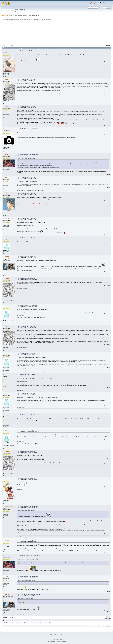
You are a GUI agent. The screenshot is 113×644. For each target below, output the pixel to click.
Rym (6, 178)
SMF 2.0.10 (51, 635)
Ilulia (6, 305)
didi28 (6, 577)
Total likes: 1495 (6, 169)
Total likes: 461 (6, 148)
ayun (6, 478)
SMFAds (54, 636)
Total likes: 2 (5, 185)
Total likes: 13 (6, 252)
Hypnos (7, 256)
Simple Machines (62, 635)
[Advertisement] (48, 32)
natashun (7, 238)
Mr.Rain (7, 278)
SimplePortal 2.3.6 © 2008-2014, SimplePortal (57, 638)
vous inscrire (24, 8)
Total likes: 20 (6, 102)
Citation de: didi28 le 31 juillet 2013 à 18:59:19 (26, 599)
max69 (6, 107)
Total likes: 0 (5, 584)
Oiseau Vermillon (9, 51)
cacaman (7, 129)
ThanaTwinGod (9, 219)
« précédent (105, 44)
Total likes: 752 (6, 272)
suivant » (109, 44)
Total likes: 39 (6, 516)
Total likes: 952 (6, 75)
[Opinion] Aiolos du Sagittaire (27, 51)
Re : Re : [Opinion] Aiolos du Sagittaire (29, 129)
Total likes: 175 (6, 385)
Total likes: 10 (6, 548)
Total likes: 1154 (6, 212)
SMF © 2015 (56, 635)
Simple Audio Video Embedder (57, 637)
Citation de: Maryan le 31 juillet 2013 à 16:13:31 (26, 581)
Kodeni (7, 194)
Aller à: (86, 626)
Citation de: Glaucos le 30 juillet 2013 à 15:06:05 (26, 159)
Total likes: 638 (6, 114)
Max (6, 375)
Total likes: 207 (6, 299)
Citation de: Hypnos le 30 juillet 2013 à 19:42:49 (26, 510)
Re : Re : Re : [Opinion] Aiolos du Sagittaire (30, 556)
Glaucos (7, 80)
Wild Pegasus (8, 155)
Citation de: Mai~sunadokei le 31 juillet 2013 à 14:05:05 (28, 560)
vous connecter (16, 8)
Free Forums (59, 636)
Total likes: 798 (6, 319)
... (8, 46)
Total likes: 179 (6, 226)
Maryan (7, 540)
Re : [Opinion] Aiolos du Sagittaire (28, 79)
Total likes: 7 (5, 502)
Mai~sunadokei (9, 507)
